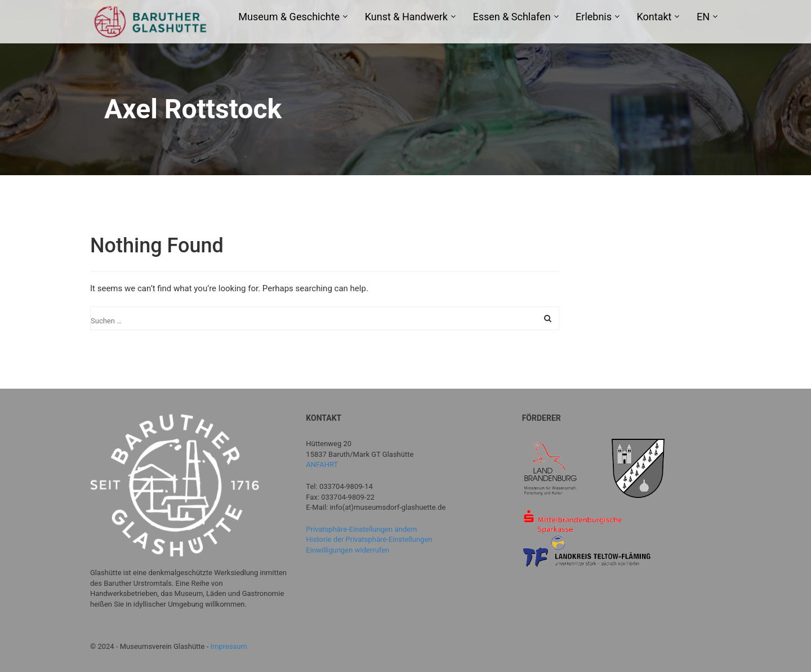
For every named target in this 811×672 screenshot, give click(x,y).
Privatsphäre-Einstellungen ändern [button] (361, 529)
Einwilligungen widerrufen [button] (347, 550)
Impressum (229, 646)
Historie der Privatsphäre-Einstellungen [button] (369, 539)
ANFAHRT (322, 464)
